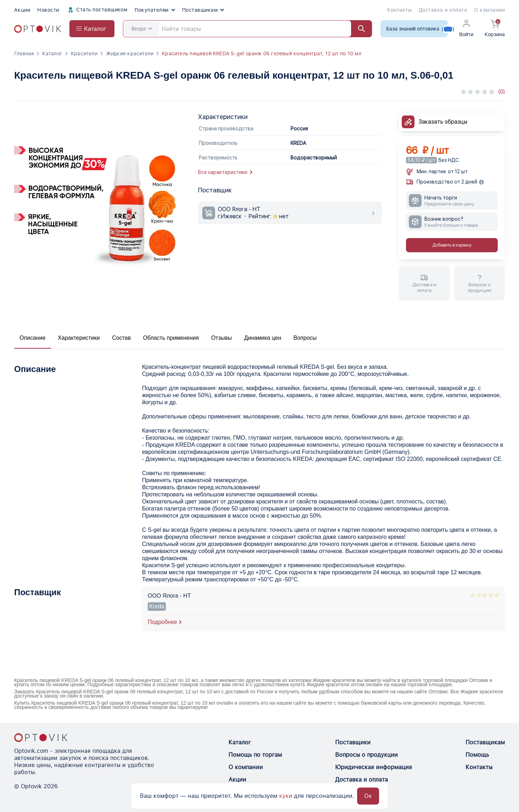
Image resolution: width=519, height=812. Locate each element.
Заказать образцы (443, 122)
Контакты (399, 10)
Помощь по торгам (255, 755)
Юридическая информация (374, 767)
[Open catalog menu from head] (92, 29)
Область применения (171, 338)
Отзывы (222, 338)
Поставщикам (203, 10)
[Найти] (358, 29)
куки (286, 796)
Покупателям (155, 10)
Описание (33, 338)
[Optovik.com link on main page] (38, 29)
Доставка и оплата (443, 10)
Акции (22, 10)
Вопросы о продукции (366, 755)
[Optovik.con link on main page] (41, 738)
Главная (24, 53)
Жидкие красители (130, 53)
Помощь (477, 755)
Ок (368, 796)
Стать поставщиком (97, 10)
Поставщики (353, 742)
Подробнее (162, 622)
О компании (489, 10)
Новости (48, 10)
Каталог (52, 53)
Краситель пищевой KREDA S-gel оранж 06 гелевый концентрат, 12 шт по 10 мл (262, 53)
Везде (142, 29)
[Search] (247, 29)
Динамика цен (263, 338)
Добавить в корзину (452, 245)
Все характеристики (225, 172)
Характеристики (79, 338)
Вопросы (305, 338)
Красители (84, 53)
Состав (121, 338)
